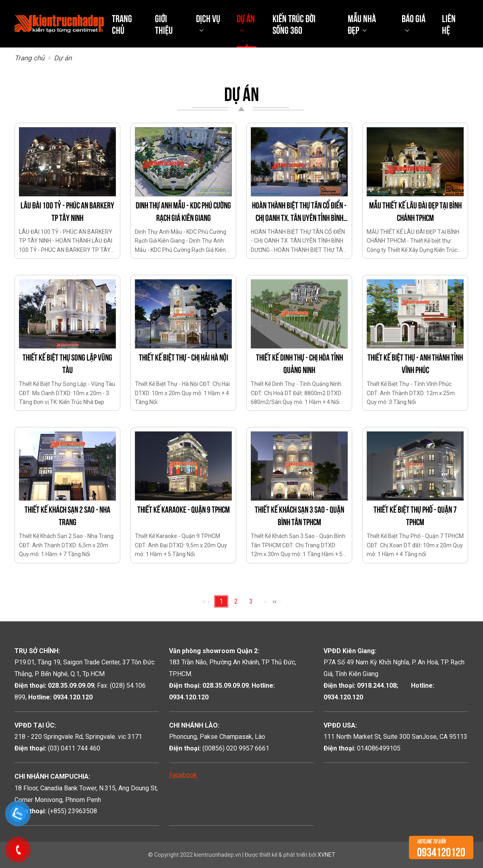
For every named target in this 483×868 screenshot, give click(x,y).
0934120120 (441, 848)
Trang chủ (122, 24)
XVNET (326, 855)
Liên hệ (449, 24)
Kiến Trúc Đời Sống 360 (294, 24)
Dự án (246, 18)
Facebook (183, 775)
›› (275, 601)
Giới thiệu (164, 24)
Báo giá (414, 18)
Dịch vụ (208, 18)
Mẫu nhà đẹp (362, 24)
